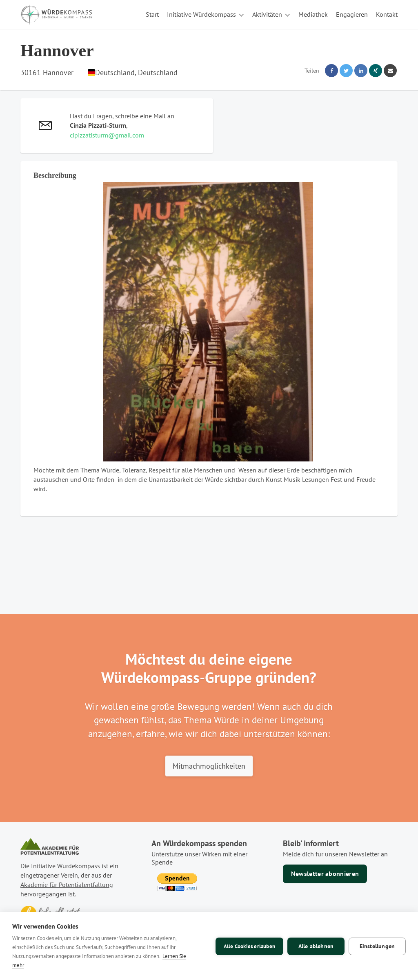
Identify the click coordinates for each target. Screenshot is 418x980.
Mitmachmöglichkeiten (209, 766)
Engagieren (352, 14)
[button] (206, 14)
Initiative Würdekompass (201, 14)
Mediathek (313, 14)
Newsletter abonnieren (325, 874)
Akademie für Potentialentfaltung (67, 885)
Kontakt (387, 14)
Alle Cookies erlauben (249, 946)
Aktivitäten (267, 14)
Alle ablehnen (316, 946)
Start (152, 14)
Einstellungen (377, 946)
